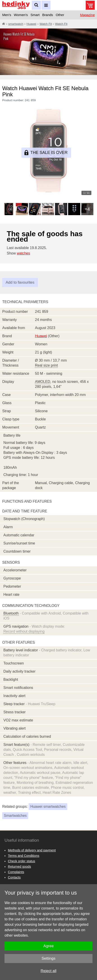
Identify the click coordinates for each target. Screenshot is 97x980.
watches (23, 253)
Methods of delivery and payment (32, 850)
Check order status (22, 861)
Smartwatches (15, 816)
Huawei (31, 24)
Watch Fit (46, 24)
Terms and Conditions (24, 856)
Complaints (16, 872)
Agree (48, 946)
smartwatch (16, 24)
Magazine (87, 15)
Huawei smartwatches (48, 807)
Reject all (48, 971)
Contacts (14, 877)
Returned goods (19, 867)
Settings (48, 958)
